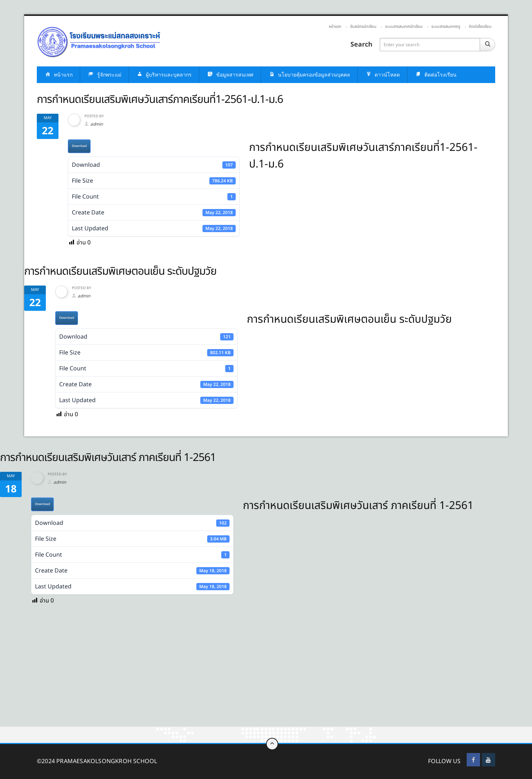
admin (97, 124)
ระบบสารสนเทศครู (446, 27)
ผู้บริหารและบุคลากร (164, 75)
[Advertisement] (217, 673)
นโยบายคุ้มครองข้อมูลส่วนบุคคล (309, 75)
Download (79, 146)
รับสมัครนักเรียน (363, 27)
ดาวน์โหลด (382, 75)
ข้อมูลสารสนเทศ (230, 75)
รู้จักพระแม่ (104, 75)
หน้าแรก (335, 27)
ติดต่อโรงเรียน (480, 27)
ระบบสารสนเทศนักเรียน (404, 27)
